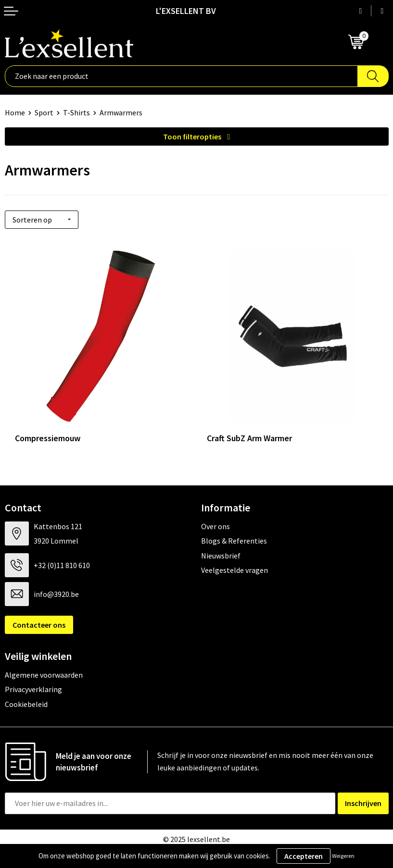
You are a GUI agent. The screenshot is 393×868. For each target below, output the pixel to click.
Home (15, 112)
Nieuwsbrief (221, 556)
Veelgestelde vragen (235, 570)
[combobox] (181, 76)
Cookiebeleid (26, 704)
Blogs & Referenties (234, 541)
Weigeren (343, 856)
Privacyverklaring (33, 689)
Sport (44, 112)
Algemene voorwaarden (44, 675)
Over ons (216, 526)
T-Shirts (76, 112)
